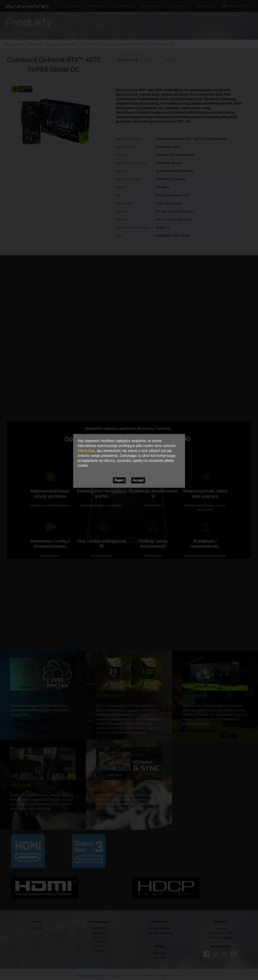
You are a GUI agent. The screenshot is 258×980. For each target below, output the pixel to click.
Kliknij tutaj (86, 451)
